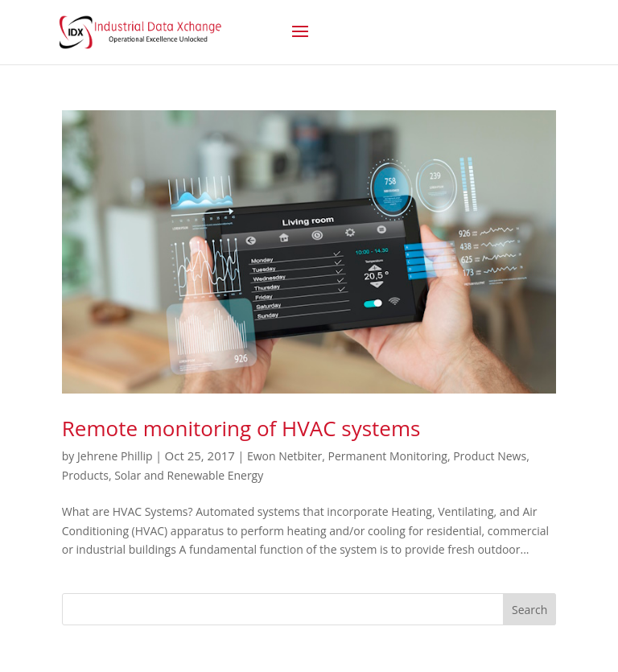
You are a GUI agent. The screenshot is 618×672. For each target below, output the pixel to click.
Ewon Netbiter (284, 456)
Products (85, 475)
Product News (490, 456)
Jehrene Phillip (115, 456)
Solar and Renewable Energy (189, 475)
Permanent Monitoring (388, 456)
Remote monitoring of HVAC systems (241, 428)
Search (529, 610)
